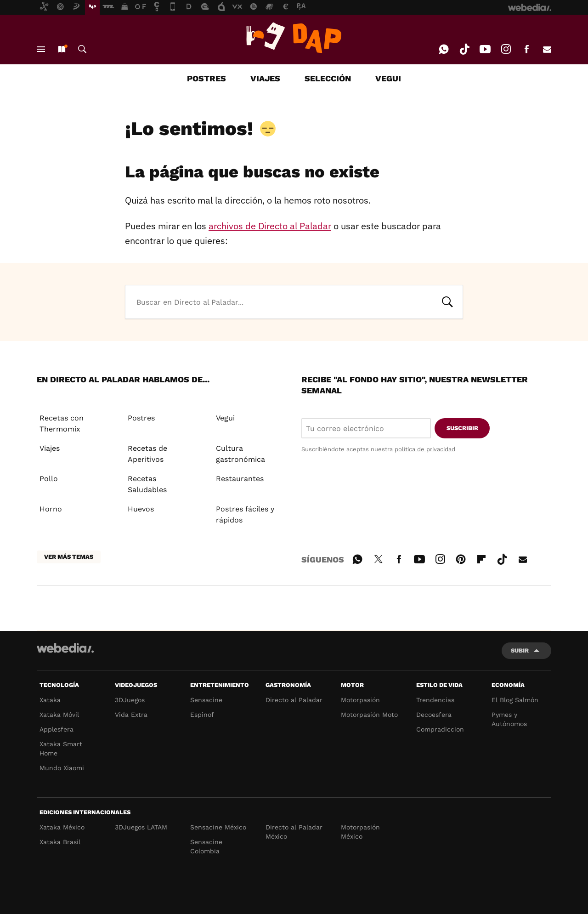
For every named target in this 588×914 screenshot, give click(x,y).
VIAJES (265, 78)
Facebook (526, 49)
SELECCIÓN (328, 78)
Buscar (82, 49)
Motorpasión (360, 700)
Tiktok (464, 49)
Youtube (485, 49)
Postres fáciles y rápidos (245, 514)
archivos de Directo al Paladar (270, 226)
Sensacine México (218, 827)
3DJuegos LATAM (141, 827)
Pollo (49, 479)
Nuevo (62, 49)
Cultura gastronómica (240, 454)
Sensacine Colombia (206, 846)
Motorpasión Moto (369, 715)
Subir (520, 650)
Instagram (506, 49)
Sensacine (206, 700)
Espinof (202, 715)
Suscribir (462, 428)
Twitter (378, 558)
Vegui (225, 418)
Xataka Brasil (60, 842)
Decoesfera (434, 715)
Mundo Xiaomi (62, 768)
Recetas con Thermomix (62, 423)
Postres (141, 418)
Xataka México (62, 827)
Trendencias (435, 700)
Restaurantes (240, 479)
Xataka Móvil (59, 715)
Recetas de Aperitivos (147, 454)
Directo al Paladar (294, 700)
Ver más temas (69, 557)
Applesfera (57, 729)
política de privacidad (425, 449)
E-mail (547, 49)
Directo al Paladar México (294, 832)
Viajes (50, 448)
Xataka (50, 700)
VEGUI (388, 78)
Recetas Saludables (147, 484)
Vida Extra (131, 715)
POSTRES (206, 78)
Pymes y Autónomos (509, 719)
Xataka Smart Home (61, 749)
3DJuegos (130, 700)
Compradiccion (440, 729)
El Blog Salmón (515, 700)
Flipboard (481, 558)
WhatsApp (444, 49)
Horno (51, 509)
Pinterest (461, 558)
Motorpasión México (360, 832)
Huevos (141, 509)
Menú (41, 49)
